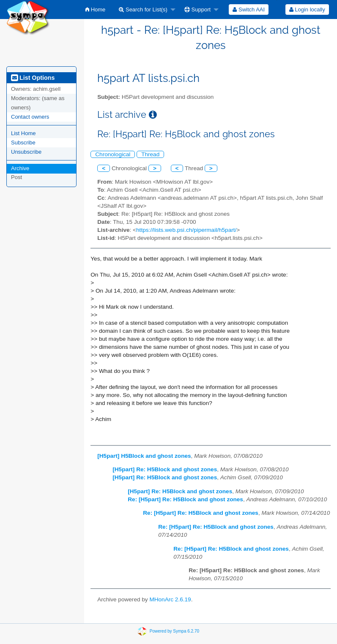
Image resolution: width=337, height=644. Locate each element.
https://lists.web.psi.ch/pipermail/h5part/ (186, 230)
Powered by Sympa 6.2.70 (174, 631)
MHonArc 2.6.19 (170, 599)
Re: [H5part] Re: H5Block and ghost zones (185, 499)
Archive (20, 168)
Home (95, 10)
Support (197, 10)
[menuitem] (95, 10)
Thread (150, 154)
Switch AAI (249, 10)
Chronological (113, 154)
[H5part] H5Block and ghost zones (144, 456)
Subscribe (23, 143)
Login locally (307, 10)
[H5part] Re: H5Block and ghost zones (165, 469)
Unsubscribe (26, 152)
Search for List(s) (143, 10)
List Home (23, 133)
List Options (33, 78)
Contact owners (30, 117)
